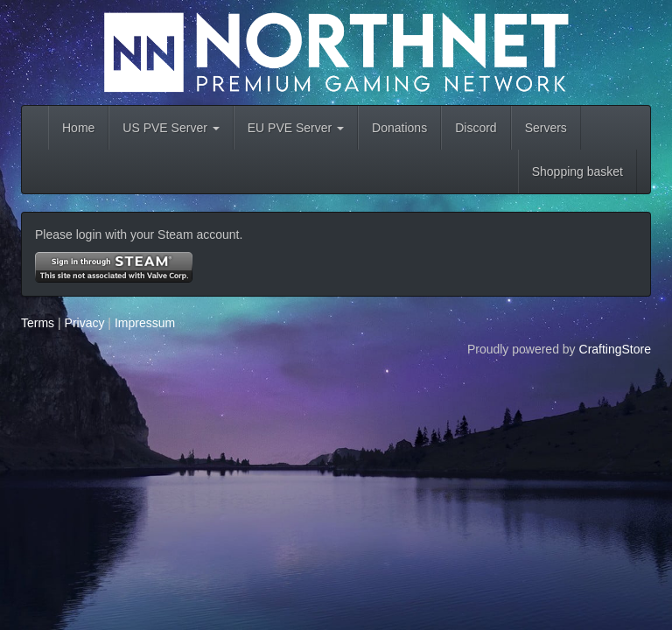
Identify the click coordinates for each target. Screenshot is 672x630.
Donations (399, 128)
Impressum (145, 323)
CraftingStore (615, 349)
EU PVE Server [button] (296, 128)
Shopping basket (577, 171)
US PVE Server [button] (171, 128)
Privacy (85, 323)
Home (78, 128)
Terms (38, 323)
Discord (476, 128)
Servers (546, 128)
